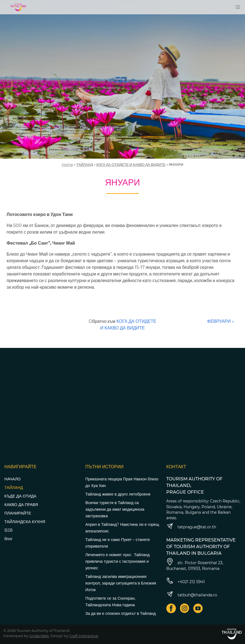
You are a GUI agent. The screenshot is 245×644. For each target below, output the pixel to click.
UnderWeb (39, 636)
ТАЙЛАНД (85, 164)
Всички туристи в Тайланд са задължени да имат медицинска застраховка (115, 509)
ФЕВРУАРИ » (220, 321)
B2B (9, 530)
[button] (238, 7)
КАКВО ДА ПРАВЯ (21, 505)
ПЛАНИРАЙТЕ (18, 513)
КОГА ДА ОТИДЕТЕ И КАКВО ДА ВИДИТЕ (131, 164)
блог (8, 539)
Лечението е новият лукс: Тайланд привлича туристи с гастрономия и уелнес (118, 561)
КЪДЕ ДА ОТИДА (20, 496)
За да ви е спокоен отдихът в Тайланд (121, 613)
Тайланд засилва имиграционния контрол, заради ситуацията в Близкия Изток (121, 583)
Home (67, 164)
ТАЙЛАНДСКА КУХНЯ (25, 522)
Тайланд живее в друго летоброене (118, 494)
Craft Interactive (84, 636)
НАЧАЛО (13, 479)
